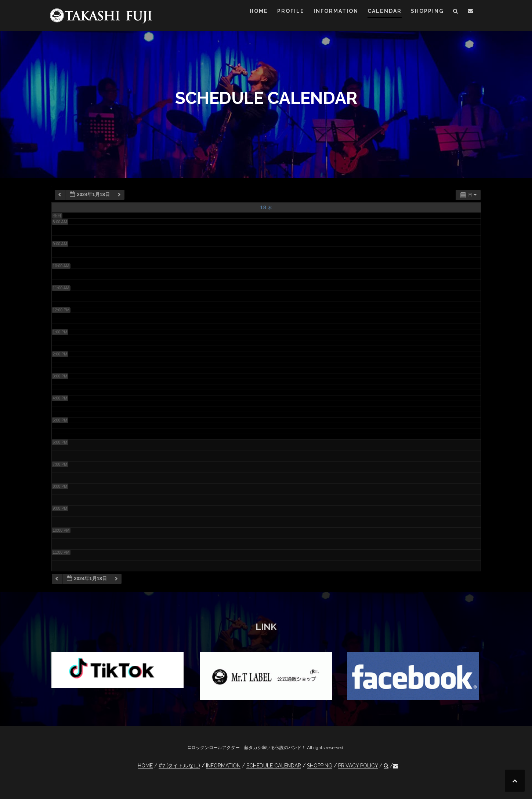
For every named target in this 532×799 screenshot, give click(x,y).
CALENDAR (385, 11)
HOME (259, 11)
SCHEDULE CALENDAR (274, 766)
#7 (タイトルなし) (179, 766)
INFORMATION (336, 11)
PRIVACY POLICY (358, 766)
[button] (456, 12)
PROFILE (291, 11)
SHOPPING (427, 11)
